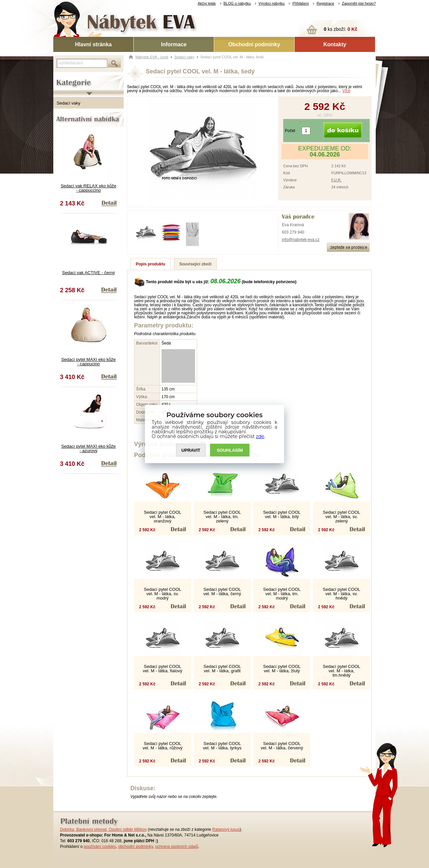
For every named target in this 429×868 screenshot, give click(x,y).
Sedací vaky (69, 103)
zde (260, 436)
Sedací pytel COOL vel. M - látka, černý (222, 592)
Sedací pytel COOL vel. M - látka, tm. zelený (222, 517)
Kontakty (335, 44)
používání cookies (100, 847)
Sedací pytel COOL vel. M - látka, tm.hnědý (342, 671)
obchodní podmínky (135, 847)
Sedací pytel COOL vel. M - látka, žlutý (282, 669)
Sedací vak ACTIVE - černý (88, 273)
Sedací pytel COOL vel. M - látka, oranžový (163, 517)
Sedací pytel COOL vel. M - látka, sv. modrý (163, 594)
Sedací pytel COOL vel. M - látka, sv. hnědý (342, 594)
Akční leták (207, 3)
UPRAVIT (191, 450)
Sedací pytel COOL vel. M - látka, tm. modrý (282, 594)
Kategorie (63, 77)
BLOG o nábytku (237, 3)
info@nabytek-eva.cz (301, 240)
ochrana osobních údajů (177, 847)
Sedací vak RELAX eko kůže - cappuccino (88, 188)
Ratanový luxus (226, 829)
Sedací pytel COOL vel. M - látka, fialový (163, 669)
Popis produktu (150, 264)
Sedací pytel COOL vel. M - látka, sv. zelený (342, 517)
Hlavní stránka (93, 44)
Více (346, 91)
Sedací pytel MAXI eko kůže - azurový (89, 448)
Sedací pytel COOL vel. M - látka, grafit (222, 669)
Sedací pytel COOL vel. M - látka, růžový (162, 746)
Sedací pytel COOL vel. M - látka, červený (282, 746)
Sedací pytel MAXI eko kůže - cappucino (89, 362)
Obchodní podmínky (254, 44)
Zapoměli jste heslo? (359, 3)
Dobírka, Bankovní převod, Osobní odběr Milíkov (103, 829)
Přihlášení (300, 3)
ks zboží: (341, 29)
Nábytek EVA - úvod (152, 57)
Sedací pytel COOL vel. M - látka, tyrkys (222, 746)
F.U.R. (336, 180)
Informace (174, 44)
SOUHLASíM (230, 450)
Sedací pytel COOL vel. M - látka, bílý (282, 514)
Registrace (325, 3)
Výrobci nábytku (271, 3)
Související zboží (195, 264)
